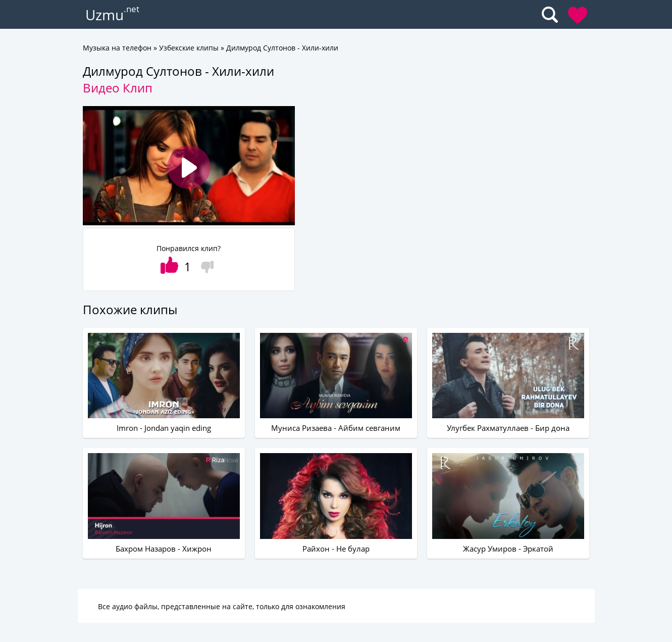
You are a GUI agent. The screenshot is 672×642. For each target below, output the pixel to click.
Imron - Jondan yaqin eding (164, 428)
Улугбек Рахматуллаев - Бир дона (508, 428)
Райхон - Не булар (336, 549)
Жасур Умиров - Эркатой (508, 549)
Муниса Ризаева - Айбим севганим (336, 428)
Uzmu (105, 15)
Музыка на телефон (117, 48)
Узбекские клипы (189, 48)
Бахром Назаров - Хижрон (164, 549)
